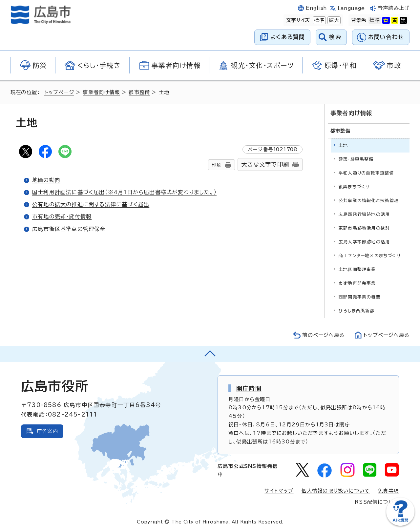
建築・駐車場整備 (356, 159)
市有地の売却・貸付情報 (62, 216)
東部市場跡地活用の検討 (364, 228)
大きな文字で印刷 (265, 164)
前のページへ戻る (323, 335)
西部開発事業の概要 (360, 297)
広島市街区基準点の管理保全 (69, 229)
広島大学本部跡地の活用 (364, 242)
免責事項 (388, 491)
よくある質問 (288, 37)
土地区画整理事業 (357, 269)
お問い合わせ (386, 37)
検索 (335, 37)
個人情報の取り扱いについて (336, 491)
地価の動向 (46, 180)
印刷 (217, 165)
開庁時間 (249, 388)
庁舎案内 (47, 431)
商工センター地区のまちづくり (369, 256)
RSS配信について (377, 502)
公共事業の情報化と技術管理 (369, 201)
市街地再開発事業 (357, 283)
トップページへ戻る (387, 335)
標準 (319, 20)
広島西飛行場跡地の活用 (364, 214)
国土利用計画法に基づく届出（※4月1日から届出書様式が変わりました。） (124, 192)
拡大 (333, 20)
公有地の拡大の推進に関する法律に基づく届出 (91, 204)
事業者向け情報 (101, 92)
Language (351, 8)
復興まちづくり (354, 187)
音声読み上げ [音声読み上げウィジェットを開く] (394, 8)
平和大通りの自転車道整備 (366, 173)
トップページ (59, 92)
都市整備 (139, 92)
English (316, 8)
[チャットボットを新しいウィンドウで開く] (400, 524)
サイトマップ (279, 491)
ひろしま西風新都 (357, 311)
